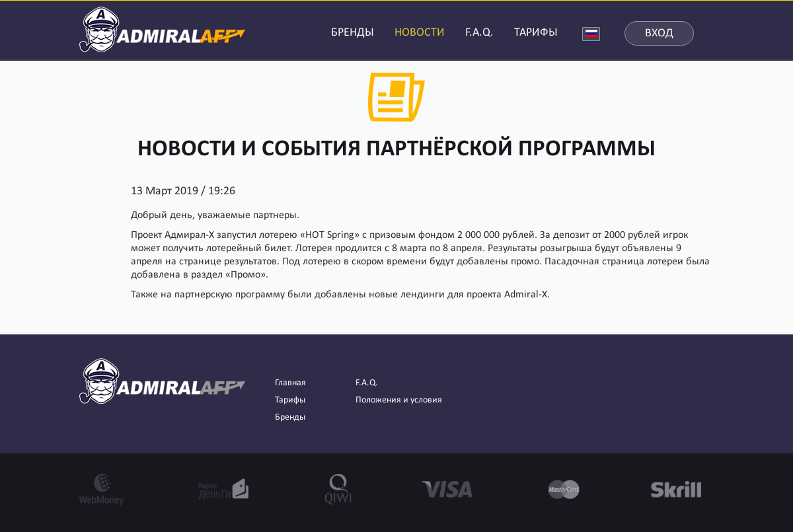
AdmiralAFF (163, 28)
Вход (659, 33)
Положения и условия (399, 400)
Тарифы (290, 400)
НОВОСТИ (420, 33)
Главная (290, 383)
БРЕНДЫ (353, 33)
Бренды (290, 417)
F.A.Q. (479, 33)
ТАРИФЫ (536, 33)
